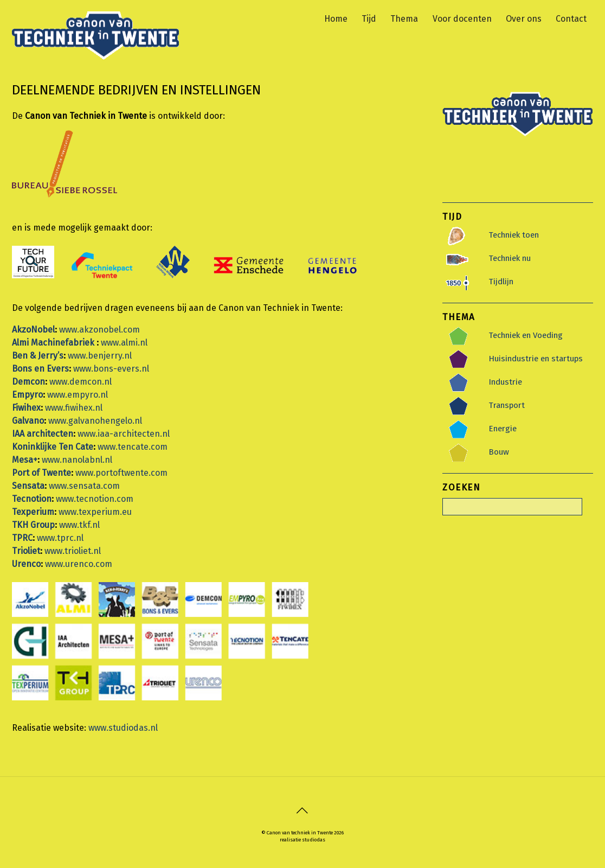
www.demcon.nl (81, 381)
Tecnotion (32, 498)
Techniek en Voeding (526, 335)
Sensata (28, 485)
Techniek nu (510, 258)
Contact (571, 17)
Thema (404, 17)
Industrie (505, 381)
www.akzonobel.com (99, 329)
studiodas (314, 839)
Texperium (33, 511)
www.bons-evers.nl (111, 368)
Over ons (524, 17)
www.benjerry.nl (100, 355)
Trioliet (26, 550)
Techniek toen (514, 234)
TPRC (22, 537)
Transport (507, 405)
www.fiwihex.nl (74, 407)
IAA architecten (43, 433)
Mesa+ (25, 459)
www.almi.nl (124, 342)
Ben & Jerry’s (38, 355)
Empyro (27, 394)
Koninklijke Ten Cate (53, 446)
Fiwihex (26, 407)
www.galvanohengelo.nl (95, 420)
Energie (503, 428)
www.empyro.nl (78, 394)
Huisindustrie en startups (536, 358)
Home (336, 17)
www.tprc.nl (60, 537)
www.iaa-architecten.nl (124, 433)
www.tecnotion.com (95, 498)
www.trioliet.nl (73, 550)
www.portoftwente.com (121, 472)
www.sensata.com (84, 485)
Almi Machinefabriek (54, 342)
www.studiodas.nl (123, 727)
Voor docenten (462, 17)
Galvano (28, 420)
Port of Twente (41, 472)
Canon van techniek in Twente (300, 832)
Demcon (28, 381)
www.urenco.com (79, 563)
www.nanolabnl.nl (77, 459)
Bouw (499, 451)
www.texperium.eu (95, 511)
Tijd (369, 17)
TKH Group (33, 524)
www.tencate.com (133, 446)
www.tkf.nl (79, 524)
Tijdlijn (501, 281)
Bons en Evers (40, 368)
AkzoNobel (33, 329)
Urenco (26, 563)
